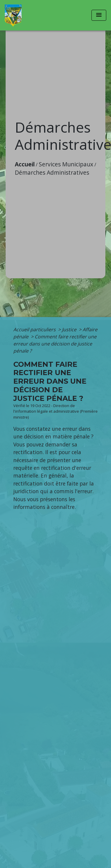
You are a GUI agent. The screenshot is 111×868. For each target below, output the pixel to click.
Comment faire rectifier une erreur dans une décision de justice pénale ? (55, 344)
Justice (70, 329)
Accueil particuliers (35, 329)
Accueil (25, 164)
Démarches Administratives (52, 172)
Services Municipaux (66, 164)
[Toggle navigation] (99, 15)
